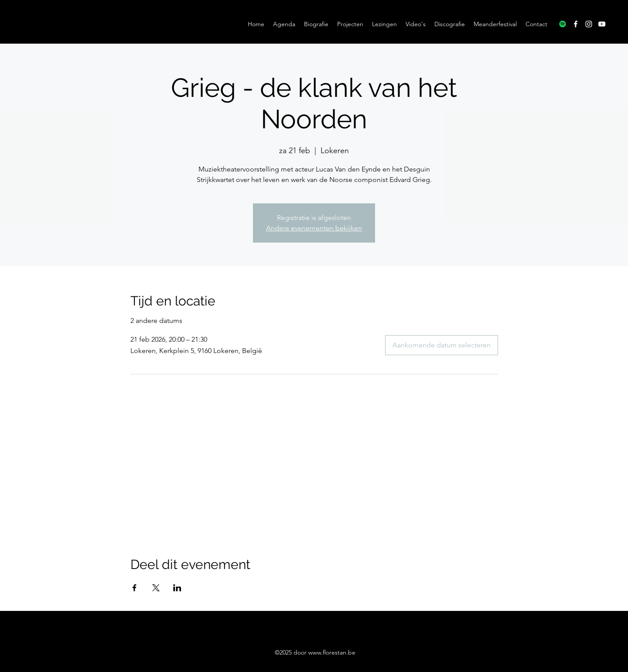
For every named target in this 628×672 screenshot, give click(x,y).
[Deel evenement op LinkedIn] (177, 588)
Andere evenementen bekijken (314, 228)
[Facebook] (576, 24)
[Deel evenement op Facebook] (135, 588)
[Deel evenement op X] (156, 588)
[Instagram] (589, 24)
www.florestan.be (332, 652)
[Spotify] (563, 24)
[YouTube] (602, 24)
